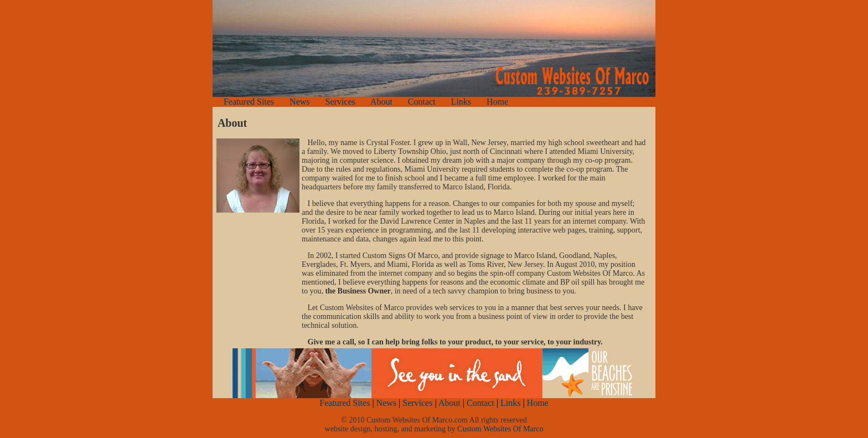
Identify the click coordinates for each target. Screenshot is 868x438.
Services (340, 102)
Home (497, 102)
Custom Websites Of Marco (500, 429)
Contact (422, 102)
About (383, 102)
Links (461, 102)
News (299, 102)
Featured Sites (249, 102)
